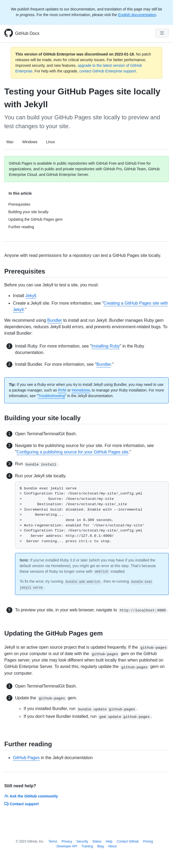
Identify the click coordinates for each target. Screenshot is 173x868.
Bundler (55, 320)
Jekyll (31, 296)
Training (87, 846)
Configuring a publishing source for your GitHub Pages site (73, 452)
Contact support (21, 804)
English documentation (137, 15)
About (112, 846)
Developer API (67, 846)
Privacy (67, 841)
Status (97, 841)
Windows (30, 142)
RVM (62, 390)
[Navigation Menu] (162, 33)
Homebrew (81, 390)
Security (82, 841)
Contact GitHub (128, 841)
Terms (53, 841)
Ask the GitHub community (31, 796)
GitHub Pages (26, 758)
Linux (50, 142)
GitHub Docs (27, 33)
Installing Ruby (106, 346)
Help (109, 841)
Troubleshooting (51, 396)
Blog (100, 846)
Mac (10, 142)
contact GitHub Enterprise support (108, 71)
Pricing (148, 841)
